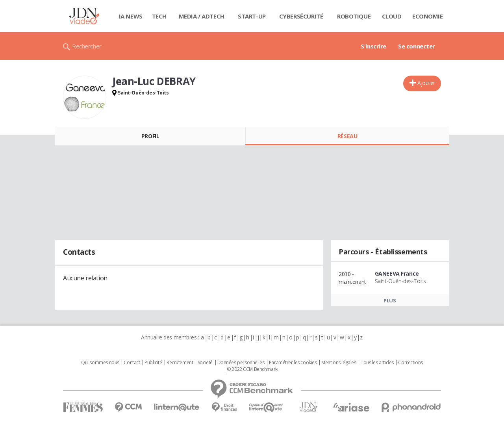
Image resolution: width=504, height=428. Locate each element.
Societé (205, 363)
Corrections (410, 363)
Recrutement (180, 363)
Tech (159, 16)
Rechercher (87, 46)
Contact (132, 363)
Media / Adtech (202, 16)
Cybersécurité (301, 16)
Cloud (392, 16)
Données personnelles (241, 363)
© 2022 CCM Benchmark (252, 369)
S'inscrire (373, 46)
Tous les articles (377, 363)
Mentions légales (339, 363)
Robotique (354, 16)
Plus (390, 300)
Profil (150, 136)
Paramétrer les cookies (293, 363)
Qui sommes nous (100, 363)
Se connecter (417, 46)
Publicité (153, 363)
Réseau (347, 136)
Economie (428, 16)
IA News (131, 16)
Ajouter (426, 83)
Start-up (252, 16)
